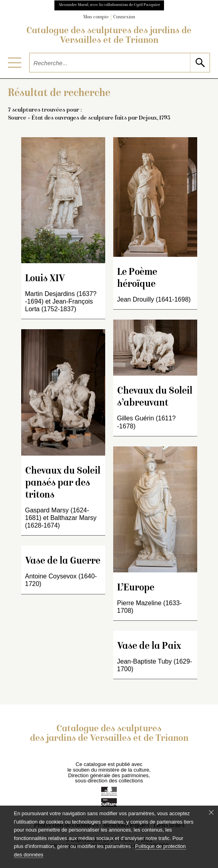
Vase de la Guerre (63, 561)
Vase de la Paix (149, 647)
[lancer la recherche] (200, 63)
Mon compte (96, 17)
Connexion (124, 17)
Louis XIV (45, 279)
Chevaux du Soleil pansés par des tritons (63, 483)
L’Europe (136, 588)
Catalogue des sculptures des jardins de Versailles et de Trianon (109, 36)
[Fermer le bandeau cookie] (211, 812)
